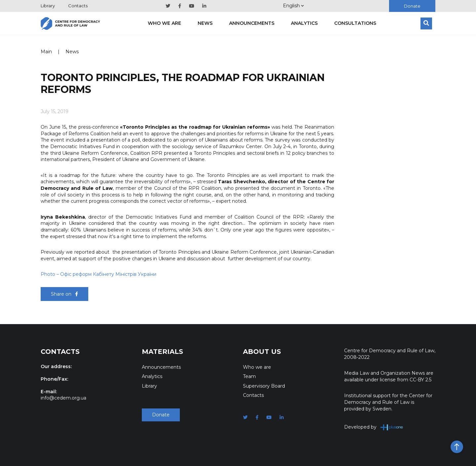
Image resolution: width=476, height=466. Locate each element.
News (205, 23)
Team (249, 376)
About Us (262, 352)
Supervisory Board (264, 386)
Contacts (78, 6)
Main (46, 52)
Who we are (164, 23)
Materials (162, 352)
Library (48, 6)
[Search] (426, 23)
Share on (64, 294)
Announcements (252, 23)
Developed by (374, 427)
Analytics (304, 23)
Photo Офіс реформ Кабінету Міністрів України (99, 274)
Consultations (355, 23)
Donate (412, 6)
